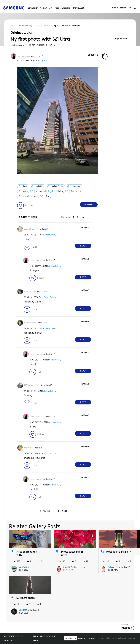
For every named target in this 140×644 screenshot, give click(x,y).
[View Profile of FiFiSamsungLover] (32, 385)
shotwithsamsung (30, 196)
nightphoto (77, 186)
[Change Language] (70, 638)
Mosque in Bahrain (117, 552)
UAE (48, 196)
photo (25, 191)
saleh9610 (23, 610)
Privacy (8, 641)
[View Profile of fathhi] (27, 448)
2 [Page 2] (78, 217)
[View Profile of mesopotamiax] (24, 56)
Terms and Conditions (45, 636)
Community (33, 8)
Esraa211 (67, 567)
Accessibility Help (13, 636)
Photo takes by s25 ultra (72, 553)
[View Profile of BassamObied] (30, 292)
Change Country (87, 638)
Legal (36, 641)
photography (42, 191)
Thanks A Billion (80, 8)
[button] (93, 55)
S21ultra (59, 191)
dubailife (40, 186)
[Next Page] (86, 217)
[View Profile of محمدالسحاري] (30, 229)
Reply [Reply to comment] (83, 246)
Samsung (75, 191)
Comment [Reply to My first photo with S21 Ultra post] (89, 205)
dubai (25, 186)
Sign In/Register (119, 8)
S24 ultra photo (26, 598)
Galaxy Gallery (46, 8)
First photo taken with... (27, 553)
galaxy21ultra (58, 186)
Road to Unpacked (63, 8)
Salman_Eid (113, 567)
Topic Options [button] (121, 39)
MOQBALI (23, 567)
